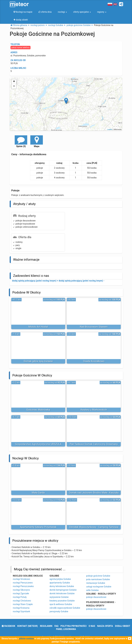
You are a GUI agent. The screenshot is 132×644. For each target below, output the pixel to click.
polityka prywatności (74, 626)
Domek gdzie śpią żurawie (38, 361)
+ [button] (14, 82)
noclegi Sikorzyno (21, 590)
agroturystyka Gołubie (60, 579)
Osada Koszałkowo (94, 361)
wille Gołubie (92, 590)
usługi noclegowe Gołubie (99, 587)
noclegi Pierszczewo (23, 583)
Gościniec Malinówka (38, 410)
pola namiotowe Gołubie (98, 579)
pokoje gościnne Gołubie (98, 576)
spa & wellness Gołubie (61, 604)
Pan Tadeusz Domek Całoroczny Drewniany (94, 444)
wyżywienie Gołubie (59, 597)
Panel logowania (66, 629)
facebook (9, 626)
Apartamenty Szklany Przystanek (38, 527)
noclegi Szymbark (21, 611)
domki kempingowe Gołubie (63, 590)
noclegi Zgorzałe (21, 593)
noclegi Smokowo (22, 579)
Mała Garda (38, 493)
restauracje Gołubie (96, 583)
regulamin (46, 626)
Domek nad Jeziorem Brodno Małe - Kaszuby (94, 493)
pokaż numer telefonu (20, 48)
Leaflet (110, 129)
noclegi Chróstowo (22, 601)
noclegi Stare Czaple (23, 604)
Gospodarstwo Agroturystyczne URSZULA (38, 444)
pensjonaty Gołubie (59, 611)
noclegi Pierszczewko (23, 586)
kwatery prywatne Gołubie (62, 601)
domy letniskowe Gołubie (62, 586)
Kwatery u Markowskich (94, 410)
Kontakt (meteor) (28, 626)
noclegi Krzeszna (21, 608)
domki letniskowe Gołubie (62, 593)
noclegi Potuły (20, 597)
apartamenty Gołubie (60, 583)
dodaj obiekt (123, 626)
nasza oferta (105, 626)
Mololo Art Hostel (38, 327)
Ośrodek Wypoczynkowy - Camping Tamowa (94, 527)
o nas (92, 626)
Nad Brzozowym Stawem (94, 327)
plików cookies (26, 639)
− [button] (14, 86)
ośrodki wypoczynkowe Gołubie (65, 608)
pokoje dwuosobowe (96, 597)
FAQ (56, 626)
